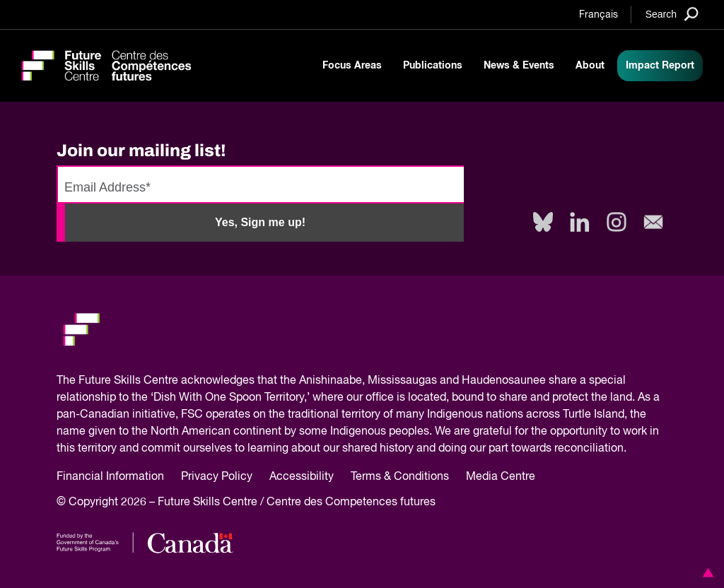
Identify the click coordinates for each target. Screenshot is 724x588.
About (590, 66)
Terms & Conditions (400, 477)
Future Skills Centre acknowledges (167, 381)
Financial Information (110, 477)
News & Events (519, 66)
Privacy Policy (217, 477)
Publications (433, 66)
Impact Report (660, 66)
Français (599, 15)
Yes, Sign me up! (260, 222)
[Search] (672, 14)
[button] (706, 572)
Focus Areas (352, 66)
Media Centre (501, 477)
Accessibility (302, 477)
